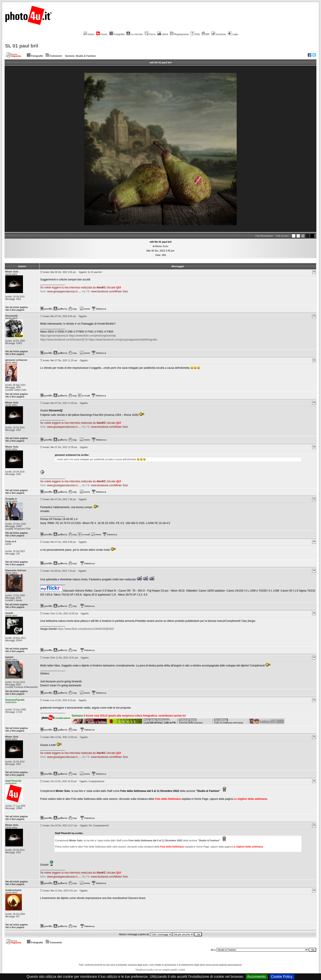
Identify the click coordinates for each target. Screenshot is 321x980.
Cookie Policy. (282, 977)
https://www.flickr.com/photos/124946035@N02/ (86, 629)
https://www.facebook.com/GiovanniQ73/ (64, 340)
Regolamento (179, 34)
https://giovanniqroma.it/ (54, 336)
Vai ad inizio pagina (16, 307)
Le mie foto (135, 34)
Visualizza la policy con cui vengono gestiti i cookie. (160, 970)
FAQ (195, 34)
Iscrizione (219, 34)
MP (206, 34)
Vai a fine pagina (15, 310)
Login (233, 34)
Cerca (150, 34)
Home (89, 34)
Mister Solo (162, 246)
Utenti (163, 34)
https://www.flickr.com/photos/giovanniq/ (93, 336)
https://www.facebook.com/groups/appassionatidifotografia (123, 340)
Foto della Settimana (168, 799)
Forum (102, 34)
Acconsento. (257, 977)
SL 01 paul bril (22, 46)
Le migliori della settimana (250, 799)
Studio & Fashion (86, 56)
